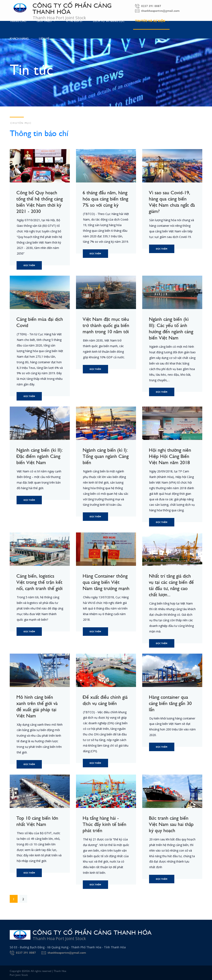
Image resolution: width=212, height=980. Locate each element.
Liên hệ (44, 38)
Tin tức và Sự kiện (152, 21)
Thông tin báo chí (39, 133)
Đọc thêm (29, 265)
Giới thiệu (46, 21)
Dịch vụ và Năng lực (109, 21)
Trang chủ (18, 21)
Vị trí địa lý (74, 21)
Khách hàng (19, 38)
